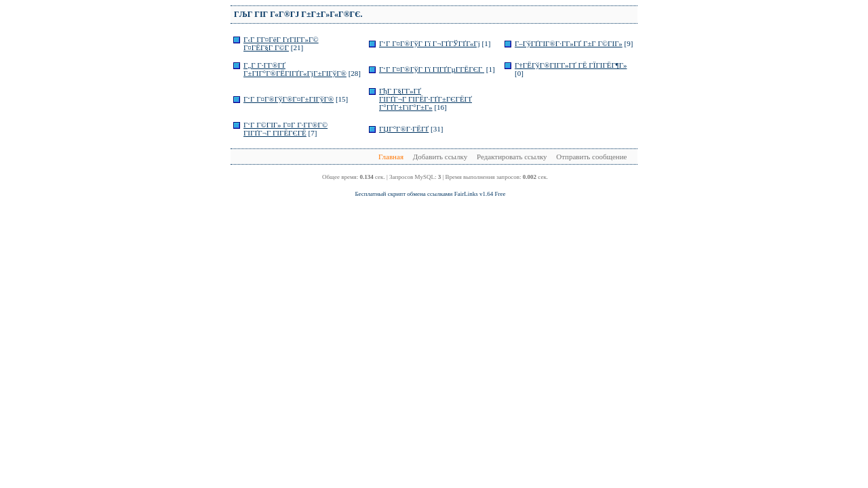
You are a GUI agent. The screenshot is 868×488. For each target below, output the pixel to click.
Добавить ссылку (440, 157)
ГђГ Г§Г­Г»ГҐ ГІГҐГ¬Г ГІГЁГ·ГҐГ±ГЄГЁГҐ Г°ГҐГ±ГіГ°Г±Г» (426, 99)
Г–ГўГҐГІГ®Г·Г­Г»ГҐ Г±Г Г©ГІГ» (569, 43)
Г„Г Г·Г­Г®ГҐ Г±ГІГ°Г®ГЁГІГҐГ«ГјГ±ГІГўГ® (295, 69)
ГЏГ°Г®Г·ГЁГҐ (404, 129)
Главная (391, 157)
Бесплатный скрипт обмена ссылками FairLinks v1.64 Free (430, 194)
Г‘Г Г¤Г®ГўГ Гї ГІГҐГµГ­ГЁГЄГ (432, 69)
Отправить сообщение (591, 157)
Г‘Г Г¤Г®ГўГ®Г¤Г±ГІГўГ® (289, 99)
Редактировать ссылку (512, 157)
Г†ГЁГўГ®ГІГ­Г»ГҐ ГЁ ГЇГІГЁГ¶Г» (571, 65)
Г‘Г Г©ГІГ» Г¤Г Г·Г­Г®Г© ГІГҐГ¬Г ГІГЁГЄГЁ (285, 129)
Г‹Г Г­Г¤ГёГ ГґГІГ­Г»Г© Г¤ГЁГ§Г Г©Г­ (281, 43)
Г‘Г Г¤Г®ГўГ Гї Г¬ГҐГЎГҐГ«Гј (430, 43)
